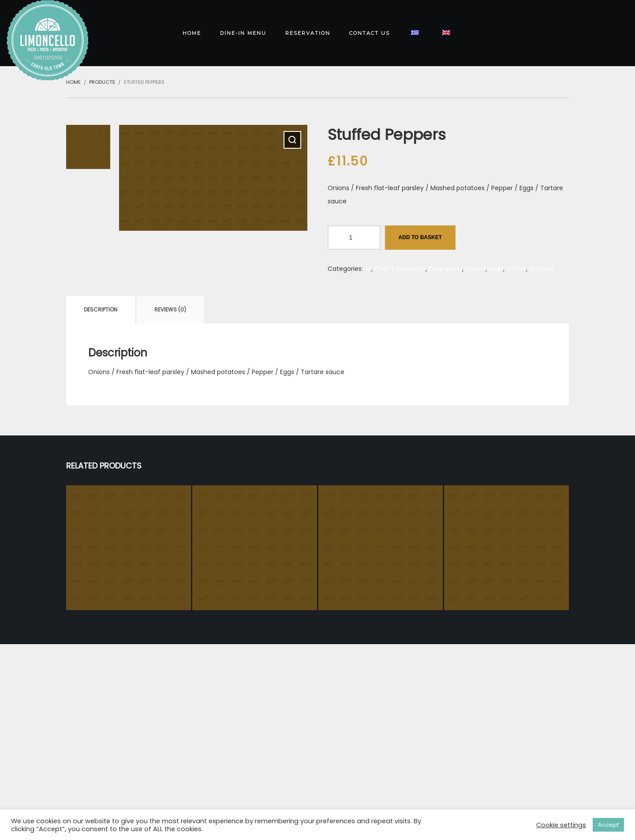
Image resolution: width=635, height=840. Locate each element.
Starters (541, 269)
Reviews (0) (170, 309)
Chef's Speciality (400, 269)
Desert (475, 269)
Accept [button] (608, 825)
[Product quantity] (354, 238)
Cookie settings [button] (561, 825)
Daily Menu (445, 269)
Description (101, 309)
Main (496, 269)
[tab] (101, 310)
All (368, 269)
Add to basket (420, 237)
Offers (516, 269)
